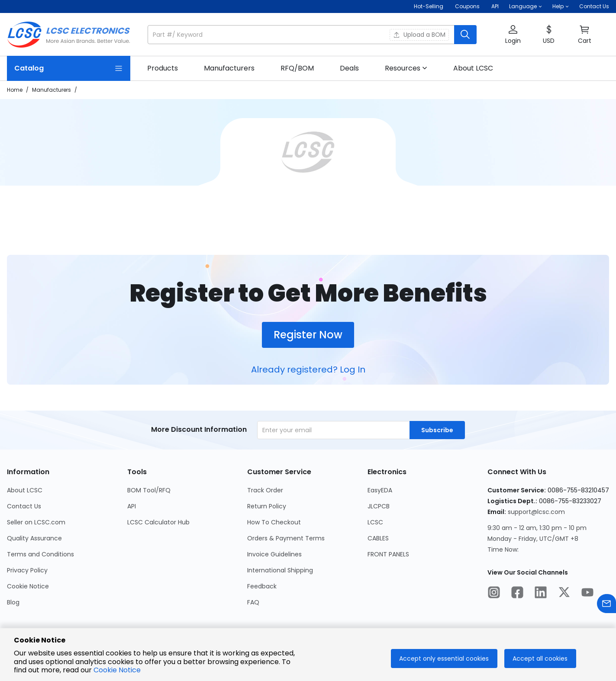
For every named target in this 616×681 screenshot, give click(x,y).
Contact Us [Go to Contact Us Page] (24, 506)
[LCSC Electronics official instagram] (494, 594)
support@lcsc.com (536, 512)
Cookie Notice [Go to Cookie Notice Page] (28, 586)
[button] (526, 6)
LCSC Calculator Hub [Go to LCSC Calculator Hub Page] (158, 522)
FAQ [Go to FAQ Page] (253, 602)
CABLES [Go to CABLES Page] (378, 538)
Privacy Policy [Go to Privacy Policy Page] (27, 570)
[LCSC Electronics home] (69, 35)
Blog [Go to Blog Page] (13, 602)
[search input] (302, 35)
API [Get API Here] (495, 6)
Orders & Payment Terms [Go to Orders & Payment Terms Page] (286, 538)
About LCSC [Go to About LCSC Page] (25, 490)
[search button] (465, 35)
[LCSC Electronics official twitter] (564, 594)
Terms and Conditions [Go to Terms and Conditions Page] (40, 554)
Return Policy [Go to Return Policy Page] (267, 506)
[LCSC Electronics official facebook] (517, 594)
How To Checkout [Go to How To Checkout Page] (274, 522)
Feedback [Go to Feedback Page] (262, 586)
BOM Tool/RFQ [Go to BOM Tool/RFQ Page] (149, 490)
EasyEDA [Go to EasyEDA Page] (380, 490)
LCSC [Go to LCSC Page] (375, 522)
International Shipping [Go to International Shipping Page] (280, 570)
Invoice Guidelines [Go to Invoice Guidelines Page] (274, 554)
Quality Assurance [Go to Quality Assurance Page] (34, 538)
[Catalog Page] (69, 68)
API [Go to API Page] (132, 506)
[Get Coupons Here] (467, 6)
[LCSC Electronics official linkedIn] (541, 594)
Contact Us (594, 6)
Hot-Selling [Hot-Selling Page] (429, 6)
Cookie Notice (117, 670)
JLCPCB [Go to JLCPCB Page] (379, 506)
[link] (163, 68)
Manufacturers (52, 90)
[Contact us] (606, 605)
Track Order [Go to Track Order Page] (265, 490)
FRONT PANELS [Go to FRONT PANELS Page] (388, 554)
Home (15, 90)
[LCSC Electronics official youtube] (587, 594)
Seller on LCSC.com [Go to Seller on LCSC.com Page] (36, 522)
